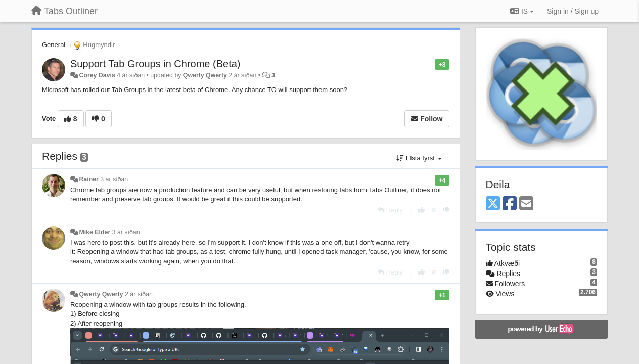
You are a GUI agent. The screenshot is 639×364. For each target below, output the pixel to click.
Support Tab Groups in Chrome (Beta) (155, 64)
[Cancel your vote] (434, 210)
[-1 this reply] (446, 210)
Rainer (88, 179)
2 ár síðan (139, 294)
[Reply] (390, 210)
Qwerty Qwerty (205, 75)
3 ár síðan (114, 179)
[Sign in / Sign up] (573, 11)
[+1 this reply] (421, 210)
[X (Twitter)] (493, 204)
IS (522, 11)
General (54, 45)
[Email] (526, 204)
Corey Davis (97, 75)
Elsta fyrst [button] (419, 158)
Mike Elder (95, 232)
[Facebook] (510, 204)
